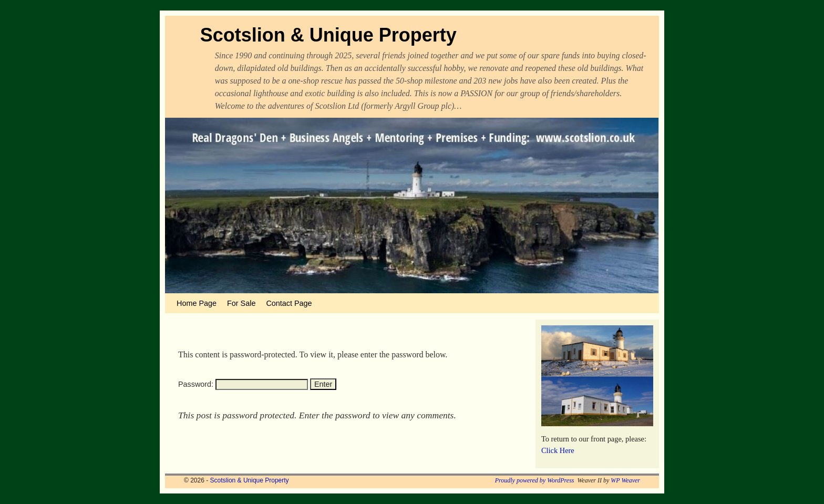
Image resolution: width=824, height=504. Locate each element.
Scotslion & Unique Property (328, 35)
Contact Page (289, 303)
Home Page (197, 303)
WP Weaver (625, 480)
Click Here (558, 450)
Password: (243, 384)
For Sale (241, 303)
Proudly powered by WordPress (535, 480)
